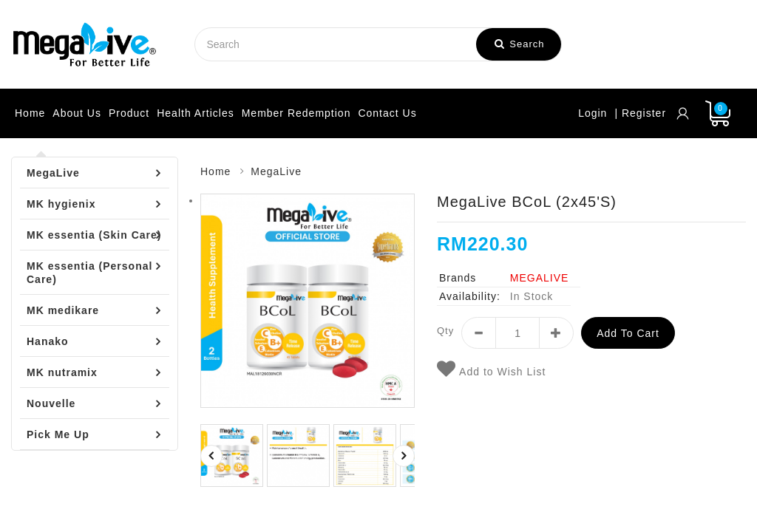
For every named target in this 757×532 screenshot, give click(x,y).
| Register (640, 113)
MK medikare (63, 310)
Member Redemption (296, 113)
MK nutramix (62, 372)
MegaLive (53, 173)
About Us (77, 113)
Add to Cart (628, 333)
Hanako (48, 341)
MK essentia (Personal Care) (89, 273)
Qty (445, 331)
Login (593, 113)
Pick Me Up (58, 434)
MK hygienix (61, 204)
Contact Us (387, 113)
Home (30, 113)
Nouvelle (51, 403)
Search (520, 44)
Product (129, 113)
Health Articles (195, 113)
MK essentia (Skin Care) (94, 235)
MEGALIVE (540, 278)
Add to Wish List (491, 369)
